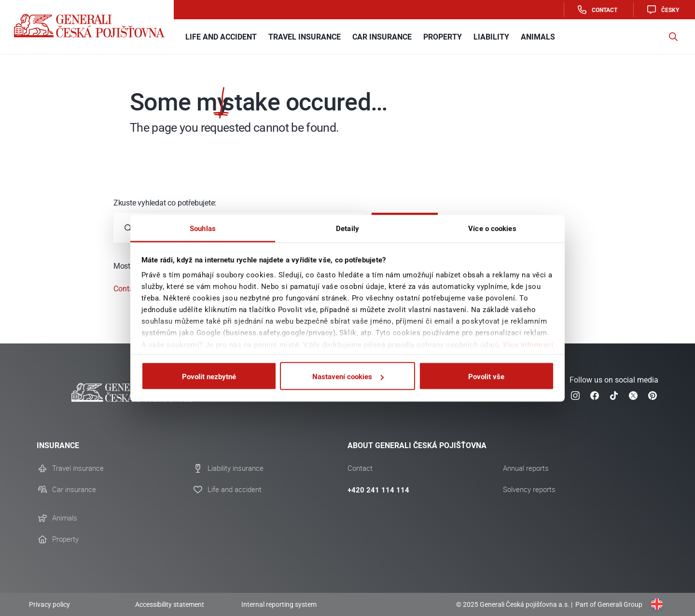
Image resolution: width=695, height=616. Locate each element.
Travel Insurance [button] (305, 37)
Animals (65, 518)
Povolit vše (486, 376)
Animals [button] (538, 37)
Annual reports (526, 468)
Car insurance (74, 490)
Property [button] (443, 37)
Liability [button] (491, 37)
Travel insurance (78, 468)
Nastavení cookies (348, 376)
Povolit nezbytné (209, 376)
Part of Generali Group (608, 604)
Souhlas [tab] (203, 228)
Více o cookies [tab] (492, 228)
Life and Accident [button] (221, 37)
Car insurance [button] (382, 37)
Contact (597, 10)
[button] (673, 37)
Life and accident (235, 490)
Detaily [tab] (347, 228)
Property (65, 539)
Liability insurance (236, 468)
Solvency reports (529, 490)
